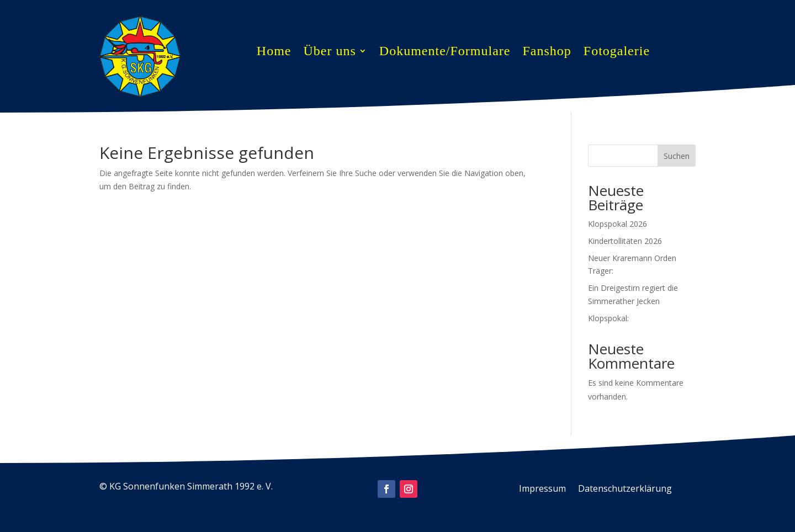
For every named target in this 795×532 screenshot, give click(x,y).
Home (274, 52)
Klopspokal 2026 (618, 224)
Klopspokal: (608, 318)
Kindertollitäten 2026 (625, 241)
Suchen (677, 156)
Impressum (542, 490)
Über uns (329, 52)
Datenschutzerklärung (625, 490)
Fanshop (547, 52)
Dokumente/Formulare (445, 52)
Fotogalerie (617, 52)
